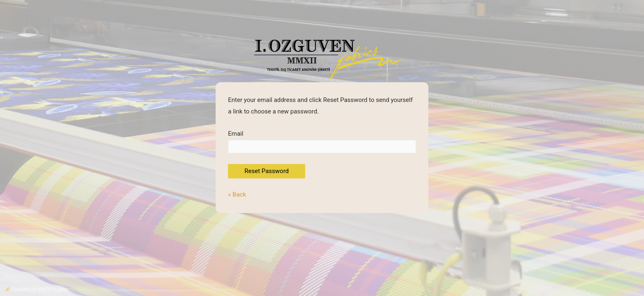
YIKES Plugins (52, 289)
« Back (237, 194)
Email (322, 142)
